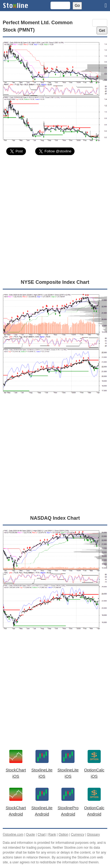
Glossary (93, 835)
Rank (52, 835)
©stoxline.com (13, 835)
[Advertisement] (55, 217)
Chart (42, 835)
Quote (30, 835)
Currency (78, 835)
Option (63, 835)
